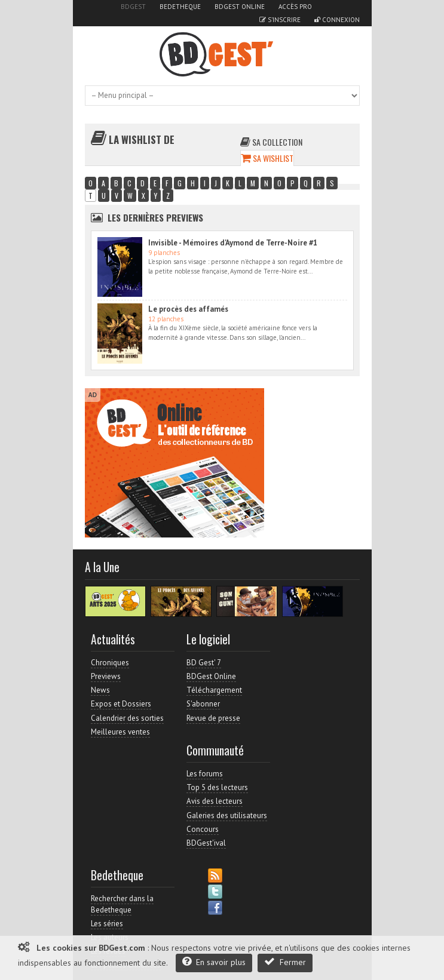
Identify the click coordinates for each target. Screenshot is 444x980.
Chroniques (110, 663)
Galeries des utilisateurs (227, 815)
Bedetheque (180, 7)
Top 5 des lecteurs (217, 787)
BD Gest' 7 (204, 663)
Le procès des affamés (188, 309)
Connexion (337, 20)
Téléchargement (214, 690)
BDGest (133, 7)
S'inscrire (280, 20)
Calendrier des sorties (127, 718)
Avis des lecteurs (215, 801)
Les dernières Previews (155, 217)
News (100, 690)
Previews (106, 676)
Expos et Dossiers (121, 704)
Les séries (107, 924)
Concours (203, 829)
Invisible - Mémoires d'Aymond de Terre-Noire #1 (233, 243)
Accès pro (295, 7)
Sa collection (271, 142)
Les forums (205, 774)
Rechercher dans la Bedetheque (122, 904)
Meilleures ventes (120, 732)
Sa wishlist (267, 158)
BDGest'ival (206, 843)
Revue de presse (213, 718)
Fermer (285, 962)
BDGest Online (240, 7)
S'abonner (203, 704)
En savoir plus (214, 962)
